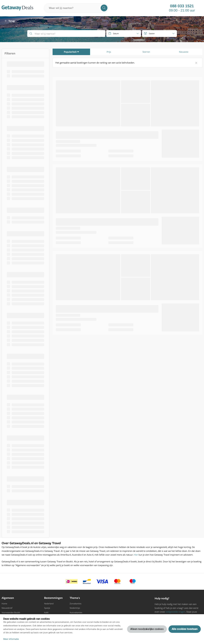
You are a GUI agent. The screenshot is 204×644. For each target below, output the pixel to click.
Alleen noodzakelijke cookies (147, 629)
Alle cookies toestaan (185, 629)
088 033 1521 (182, 6)
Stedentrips (75, 608)
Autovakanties (76, 613)
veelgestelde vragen (175, 612)
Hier (136, 555)
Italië (46, 613)
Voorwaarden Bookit (11, 613)
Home (4, 604)
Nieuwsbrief (7, 608)
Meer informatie (11, 639)
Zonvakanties (75, 604)
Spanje (47, 608)
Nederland (49, 604)
